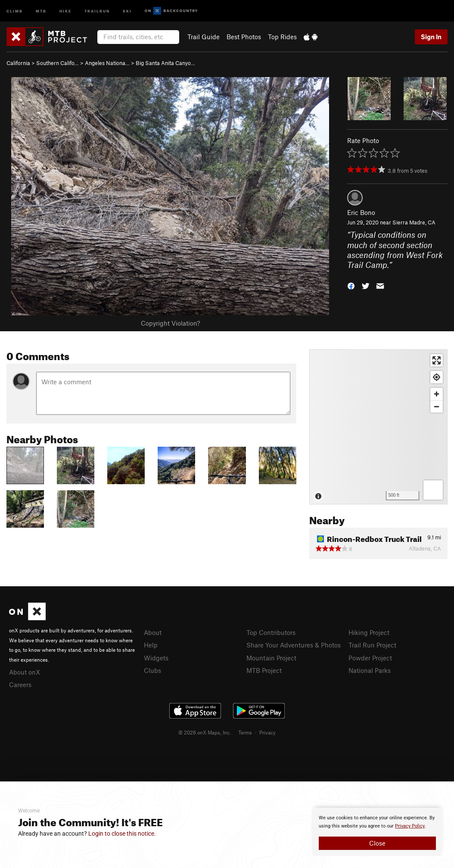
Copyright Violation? (170, 323)
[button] (351, 285)
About (153, 632)
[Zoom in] (437, 394)
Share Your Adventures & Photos (294, 645)
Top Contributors (271, 632)
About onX (25, 672)
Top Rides (282, 37)
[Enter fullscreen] (437, 360)
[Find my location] (437, 377)
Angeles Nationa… (107, 63)
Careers (20, 684)
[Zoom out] (437, 406)
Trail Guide (204, 37)
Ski (127, 11)
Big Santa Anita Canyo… (165, 63)
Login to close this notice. (122, 834)
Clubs (152, 670)
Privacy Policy (410, 826)
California (18, 63)
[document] (377, 832)
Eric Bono (361, 212)
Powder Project (370, 658)
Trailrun (97, 11)
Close (377, 843)
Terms (245, 732)
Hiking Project (369, 632)
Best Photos (244, 37)
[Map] (378, 427)
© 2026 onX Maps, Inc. (205, 732)
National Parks (370, 670)
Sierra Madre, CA (414, 222)
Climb (15, 11)
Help (151, 645)
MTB (41, 11)
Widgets (156, 658)
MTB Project (264, 670)
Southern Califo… (58, 63)
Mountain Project (271, 658)
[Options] (433, 490)
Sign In (431, 37)
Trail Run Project (372, 645)
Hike (65, 11)
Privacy (267, 732)
